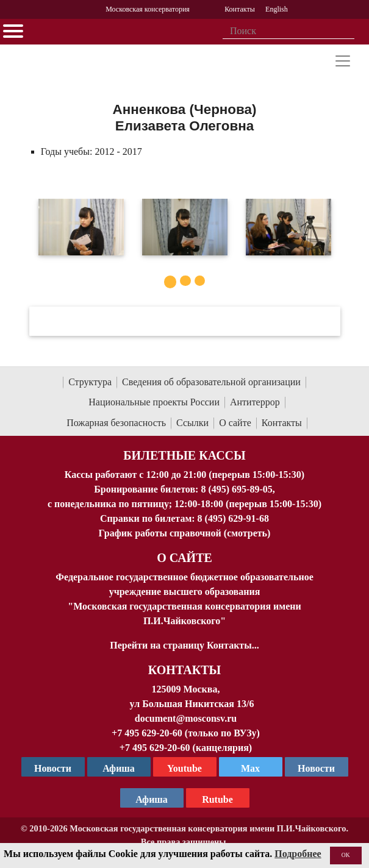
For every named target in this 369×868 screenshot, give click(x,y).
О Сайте (184, 558)
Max (250, 768)
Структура (90, 382)
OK (346, 855)
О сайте (235, 423)
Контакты (282, 423)
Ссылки (192, 423)
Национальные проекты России (154, 402)
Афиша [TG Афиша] (119, 768)
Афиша (152, 799)
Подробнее (298, 854)
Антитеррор (255, 402)
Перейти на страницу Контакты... (184, 645)
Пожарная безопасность (116, 423)
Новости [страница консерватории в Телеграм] (53, 768)
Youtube (184, 768)
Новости (316, 768)
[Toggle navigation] (343, 61)
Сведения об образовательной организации (211, 382)
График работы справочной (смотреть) (185, 533)
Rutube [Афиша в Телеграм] (217, 799)
